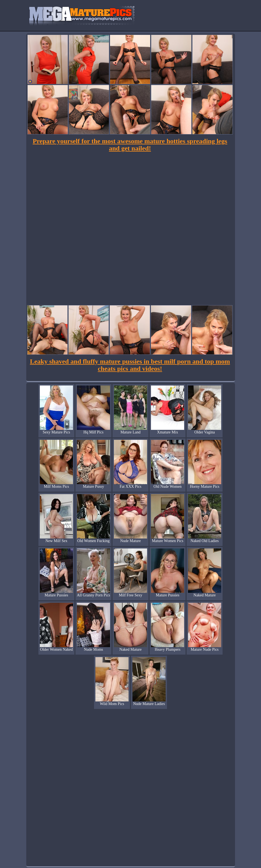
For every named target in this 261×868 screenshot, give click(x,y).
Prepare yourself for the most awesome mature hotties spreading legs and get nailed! (130, 145)
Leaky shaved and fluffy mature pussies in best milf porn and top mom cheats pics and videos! (130, 365)
